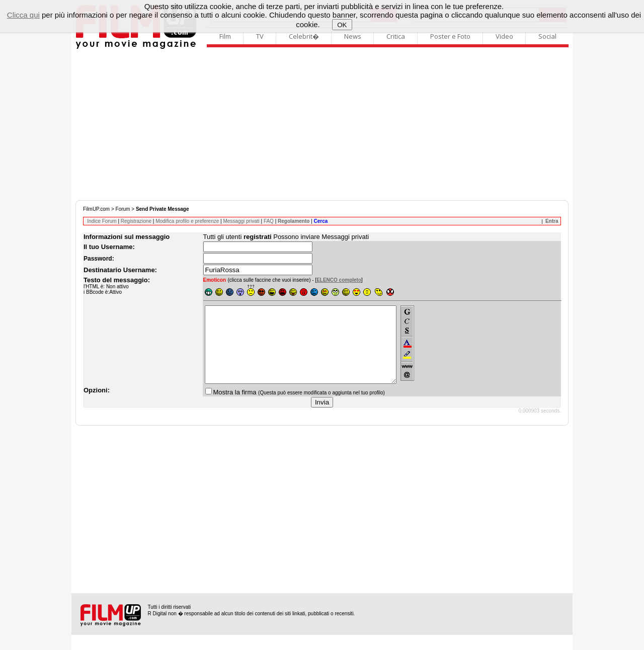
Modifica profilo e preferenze (187, 221)
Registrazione (136, 221)
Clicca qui (23, 15)
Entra (552, 221)
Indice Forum (102, 221)
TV (260, 36)
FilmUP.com (96, 209)
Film (225, 36)
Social (547, 36)
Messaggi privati (241, 221)
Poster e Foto (450, 36)
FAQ (269, 221)
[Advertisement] (322, 125)
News (353, 36)
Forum (123, 209)
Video (504, 36)
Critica (396, 36)
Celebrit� (304, 36)
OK (342, 25)
